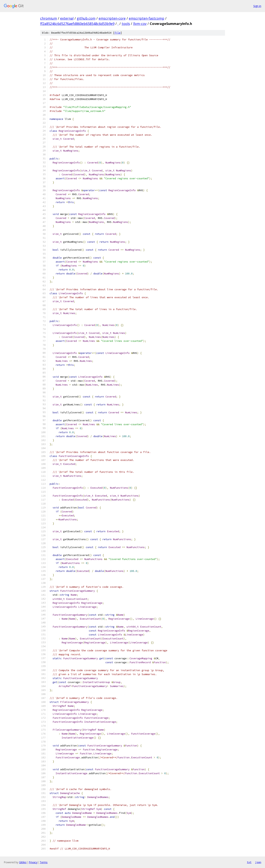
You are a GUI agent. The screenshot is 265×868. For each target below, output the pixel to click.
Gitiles (23, 862)
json (258, 862)
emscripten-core (112, 18)
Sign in (257, 6)
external (67, 18)
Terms (44, 862)
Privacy (33, 862)
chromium (49, 18)
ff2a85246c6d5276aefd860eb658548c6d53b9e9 (77, 24)
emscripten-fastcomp (147, 18)
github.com (86, 18)
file (118, 33)
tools (126, 24)
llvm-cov (140, 24)
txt (249, 862)
